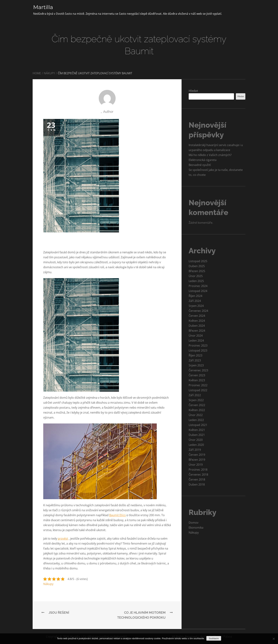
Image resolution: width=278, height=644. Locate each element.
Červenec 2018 (198, 475)
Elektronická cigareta (203, 160)
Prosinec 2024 (198, 286)
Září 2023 (195, 360)
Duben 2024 (197, 326)
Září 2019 (195, 450)
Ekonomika (196, 528)
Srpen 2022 (196, 400)
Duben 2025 (197, 266)
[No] (274, 639)
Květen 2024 (197, 321)
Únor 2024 (196, 336)
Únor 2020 (196, 440)
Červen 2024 (197, 316)
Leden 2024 (196, 341)
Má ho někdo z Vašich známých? (210, 155)
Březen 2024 (197, 331)
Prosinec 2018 (198, 470)
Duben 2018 (197, 484)
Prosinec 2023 (198, 345)
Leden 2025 (196, 281)
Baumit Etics (117, 515)
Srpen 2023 (196, 365)
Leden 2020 (196, 445)
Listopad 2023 (198, 350)
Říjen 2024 (195, 296)
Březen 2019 (197, 460)
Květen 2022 (197, 410)
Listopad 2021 (198, 425)
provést (63, 539)
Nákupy (48, 584)
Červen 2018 (197, 479)
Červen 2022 (197, 405)
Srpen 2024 (196, 306)
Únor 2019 (196, 465)
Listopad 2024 (198, 291)
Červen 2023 (197, 375)
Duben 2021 (197, 435)
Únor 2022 (196, 415)
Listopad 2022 (198, 390)
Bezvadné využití (200, 165)
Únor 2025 (196, 276)
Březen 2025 (197, 271)
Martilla (43, 7)
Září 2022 (195, 395)
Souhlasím (214, 639)
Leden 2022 (196, 420)
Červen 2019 (197, 455)
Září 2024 (195, 301)
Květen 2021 (197, 430)
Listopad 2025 (198, 261)
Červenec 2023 (198, 370)
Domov (194, 523)
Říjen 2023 (195, 355)
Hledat (193, 91)
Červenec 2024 (198, 311)
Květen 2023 (197, 380)
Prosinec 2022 (198, 385)
